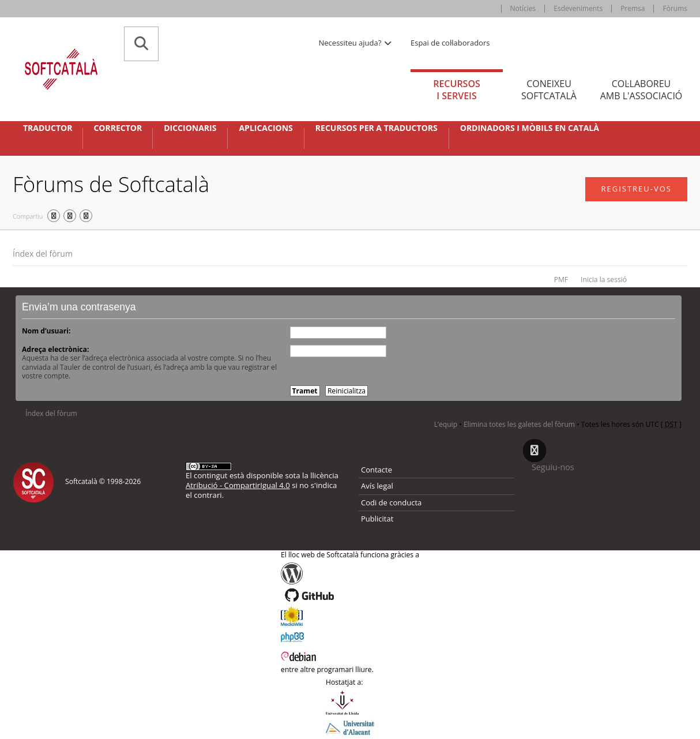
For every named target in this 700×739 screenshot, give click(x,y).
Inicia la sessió (604, 280)
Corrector (118, 128)
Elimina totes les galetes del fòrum (519, 424)
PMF (561, 280)
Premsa (633, 8)
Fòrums (675, 8)
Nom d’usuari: (46, 331)
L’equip (446, 424)
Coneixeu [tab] (549, 90)
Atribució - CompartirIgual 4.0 (238, 485)
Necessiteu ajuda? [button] (356, 43)
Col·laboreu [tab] (641, 90)
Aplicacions (266, 128)
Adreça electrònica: (55, 349)
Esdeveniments (578, 8)
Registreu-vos (636, 189)
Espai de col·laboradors (450, 43)
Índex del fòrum (43, 254)
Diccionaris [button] (190, 128)
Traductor (48, 128)
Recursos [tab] (457, 90)
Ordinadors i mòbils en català (530, 128)
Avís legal (377, 486)
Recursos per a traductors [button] (377, 128)
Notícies (523, 8)
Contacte (377, 470)
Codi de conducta (391, 502)
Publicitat (377, 519)
